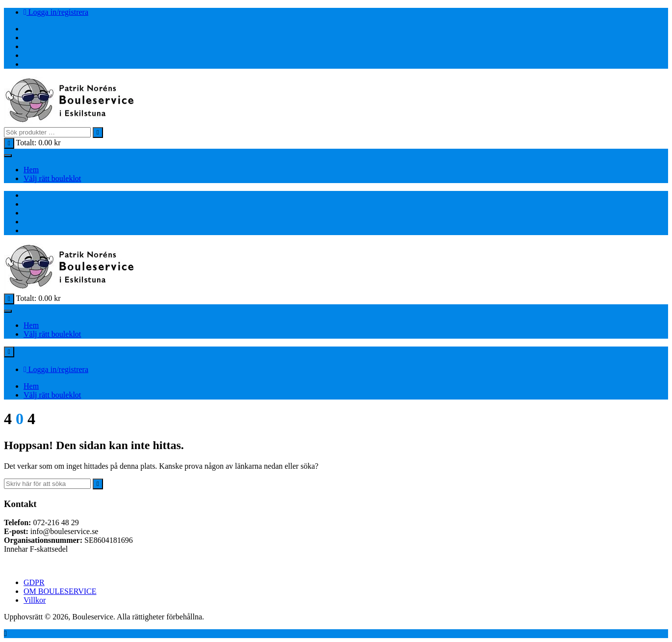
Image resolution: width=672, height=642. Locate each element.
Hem (31, 170)
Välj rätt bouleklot (52, 178)
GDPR (34, 582)
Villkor (35, 600)
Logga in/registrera (56, 12)
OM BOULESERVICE (60, 591)
